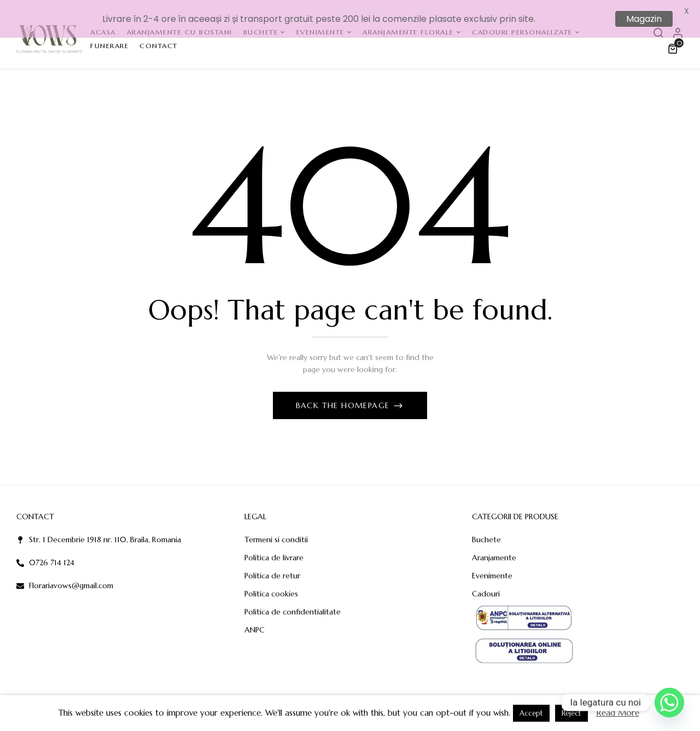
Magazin (644, 19)
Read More (618, 713)
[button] (674, 40)
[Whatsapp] (669, 703)
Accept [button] (531, 713)
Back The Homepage (344, 397)
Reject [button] (571, 713)
